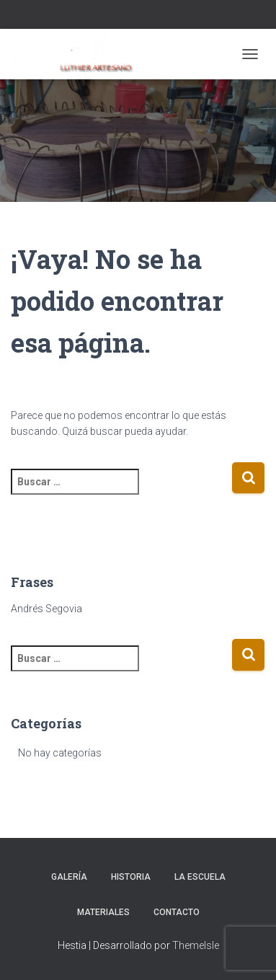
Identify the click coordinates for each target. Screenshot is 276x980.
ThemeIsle (196, 945)
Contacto (177, 912)
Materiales (103, 912)
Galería (69, 877)
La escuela (200, 877)
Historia (131, 877)
